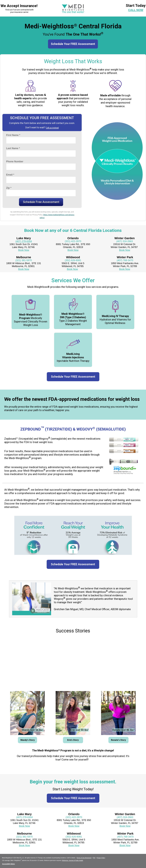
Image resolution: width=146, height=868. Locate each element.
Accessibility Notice (8, 864)
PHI (94, 858)
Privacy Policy (101, 858)
